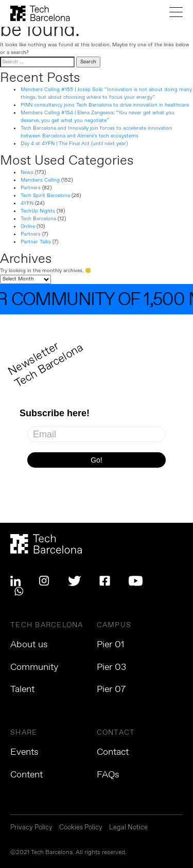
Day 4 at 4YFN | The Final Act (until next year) (74, 144)
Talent (22, 689)
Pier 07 (111, 689)
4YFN (27, 203)
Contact (113, 752)
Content (27, 775)
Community (34, 667)
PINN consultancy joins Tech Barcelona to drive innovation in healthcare (105, 105)
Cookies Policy (81, 828)
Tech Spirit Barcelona (45, 196)
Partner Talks (36, 242)
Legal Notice (128, 828)
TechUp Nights (38, 211)
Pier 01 (111, 645)
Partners (31, 188)
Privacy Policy (31, 828)
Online (28, 226)
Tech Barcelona (38, 219)
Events (24, 752)
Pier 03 (111, 667)
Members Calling (40, 180)
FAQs (108, 775)
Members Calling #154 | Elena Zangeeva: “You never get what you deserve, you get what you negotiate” (98, 117)
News (27, 172)
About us (29, 645)
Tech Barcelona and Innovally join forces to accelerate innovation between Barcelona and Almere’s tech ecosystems (97, 132)
